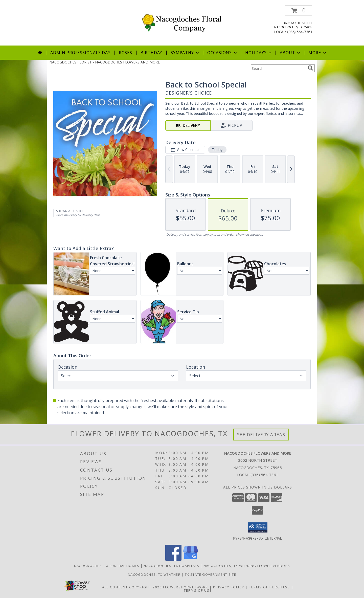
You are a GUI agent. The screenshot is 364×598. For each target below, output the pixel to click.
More (318, 53)
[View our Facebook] (173, 559)
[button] (299, 10)
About (290, 53)
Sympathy (185, 53)
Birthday (151, 53)
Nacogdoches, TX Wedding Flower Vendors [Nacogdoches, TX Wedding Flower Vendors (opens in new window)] (247, 565)
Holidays (259, 53)
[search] (310, 68)
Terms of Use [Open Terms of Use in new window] (198, 590)
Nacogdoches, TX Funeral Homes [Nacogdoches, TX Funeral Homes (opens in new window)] (107, 565)
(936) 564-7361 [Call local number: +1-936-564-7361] (300, 32)
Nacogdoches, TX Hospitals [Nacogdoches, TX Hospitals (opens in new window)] (171, 565)
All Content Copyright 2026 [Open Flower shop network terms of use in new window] (132, 587)
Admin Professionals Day (80, 53)
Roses (126, 53)
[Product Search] (278, 68)
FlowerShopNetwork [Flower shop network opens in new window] (186, 587)
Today (217, 150)
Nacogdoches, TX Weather (154, 574)
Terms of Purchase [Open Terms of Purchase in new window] (269, 587)
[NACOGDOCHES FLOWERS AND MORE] (184, 22)
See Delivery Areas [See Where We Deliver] (261, 435)
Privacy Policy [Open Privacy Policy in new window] (229, 587)
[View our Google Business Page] (191, 559)
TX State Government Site (210, 574)
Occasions (223, 53)
